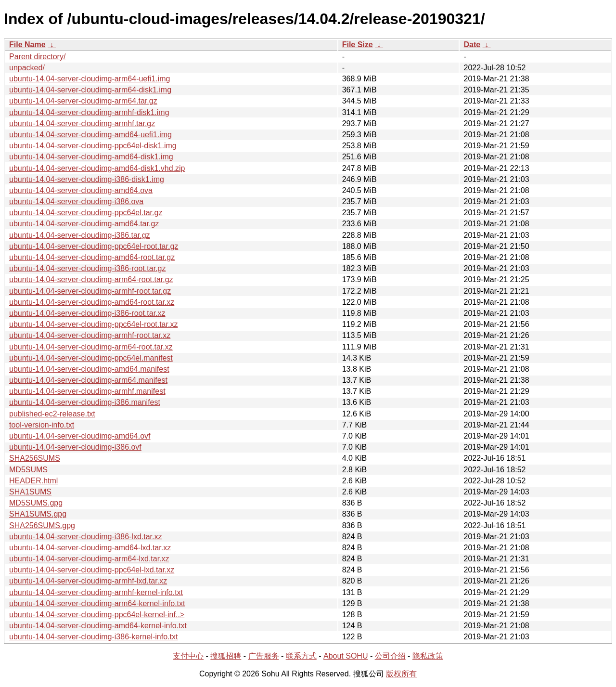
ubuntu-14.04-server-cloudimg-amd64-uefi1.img (90, 135)
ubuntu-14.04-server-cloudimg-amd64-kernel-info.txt (98, 626)
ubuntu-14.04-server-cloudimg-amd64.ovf (80, 436)
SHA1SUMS (30, 492)
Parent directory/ (37, 57)
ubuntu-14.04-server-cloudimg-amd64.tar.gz (84, 224)
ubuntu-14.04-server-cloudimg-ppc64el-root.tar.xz (93, 324)
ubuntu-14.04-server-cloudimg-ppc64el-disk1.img (93, 146)
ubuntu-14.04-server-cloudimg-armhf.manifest (87, 391)
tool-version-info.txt (42, 425)
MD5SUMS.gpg (36, 503)
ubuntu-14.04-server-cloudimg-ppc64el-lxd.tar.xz (92, 570)
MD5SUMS (28, 470)
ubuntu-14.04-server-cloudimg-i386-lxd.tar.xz (85, 537)
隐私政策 (428, 656)
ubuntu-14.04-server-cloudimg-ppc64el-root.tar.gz (94, 246)
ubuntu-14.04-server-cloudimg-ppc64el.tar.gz (86, 213)
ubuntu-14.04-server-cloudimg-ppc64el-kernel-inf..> (97, 615)
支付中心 (188, 656)
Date (472, 45)
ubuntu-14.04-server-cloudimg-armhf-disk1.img (89, 112)
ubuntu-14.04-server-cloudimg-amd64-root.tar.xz (92, 302)
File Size (358, 45)
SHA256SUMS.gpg (42, 525)
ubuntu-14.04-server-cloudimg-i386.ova (76, 201)
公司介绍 (390, 656)
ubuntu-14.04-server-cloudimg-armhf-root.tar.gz (90, 291)
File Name (27, 45)
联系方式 (301, 656)
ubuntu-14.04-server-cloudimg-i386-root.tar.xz (87, 313)
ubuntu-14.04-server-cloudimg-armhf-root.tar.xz (90, 335)
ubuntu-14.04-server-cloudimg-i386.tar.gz (80, 235)
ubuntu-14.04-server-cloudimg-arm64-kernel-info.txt (97, 603)
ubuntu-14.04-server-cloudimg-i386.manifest (85, 402)
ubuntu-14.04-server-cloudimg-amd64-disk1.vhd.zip (97, 168)
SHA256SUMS (35, 458)
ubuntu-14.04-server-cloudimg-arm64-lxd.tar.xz (89, 559)
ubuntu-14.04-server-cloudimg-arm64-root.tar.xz (91, 347)
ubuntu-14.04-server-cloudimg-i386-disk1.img (87, 179)
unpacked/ (27, 68)
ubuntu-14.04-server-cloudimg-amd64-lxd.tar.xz (90, 548)
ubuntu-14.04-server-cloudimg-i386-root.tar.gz (88, 268)
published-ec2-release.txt (52, 414)
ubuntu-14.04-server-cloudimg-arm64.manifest (88, 380)
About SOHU (346, 656)
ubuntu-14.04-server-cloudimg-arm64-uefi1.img (90, 79)
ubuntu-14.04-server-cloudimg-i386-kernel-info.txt (93, 637)
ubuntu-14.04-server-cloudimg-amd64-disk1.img (91, 157)
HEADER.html (33, 481)
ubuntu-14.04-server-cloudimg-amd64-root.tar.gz (92, 257)
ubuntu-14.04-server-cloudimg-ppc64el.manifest (91, 358)
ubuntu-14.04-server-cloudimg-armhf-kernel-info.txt (96, 592)
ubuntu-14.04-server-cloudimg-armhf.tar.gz (82, 123)
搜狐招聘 (226, 656)
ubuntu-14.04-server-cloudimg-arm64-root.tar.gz (91, 279)
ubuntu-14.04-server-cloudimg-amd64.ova (81, 190)
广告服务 (264, 656)
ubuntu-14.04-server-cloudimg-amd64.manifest (89, 369)
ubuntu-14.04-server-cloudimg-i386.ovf (75, 447)
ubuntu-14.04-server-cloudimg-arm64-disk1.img (90, 90)
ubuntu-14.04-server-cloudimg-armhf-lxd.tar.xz (88, 581)
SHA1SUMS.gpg (38, 514)
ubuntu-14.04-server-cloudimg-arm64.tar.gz (83, 101)
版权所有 (401, 674)
